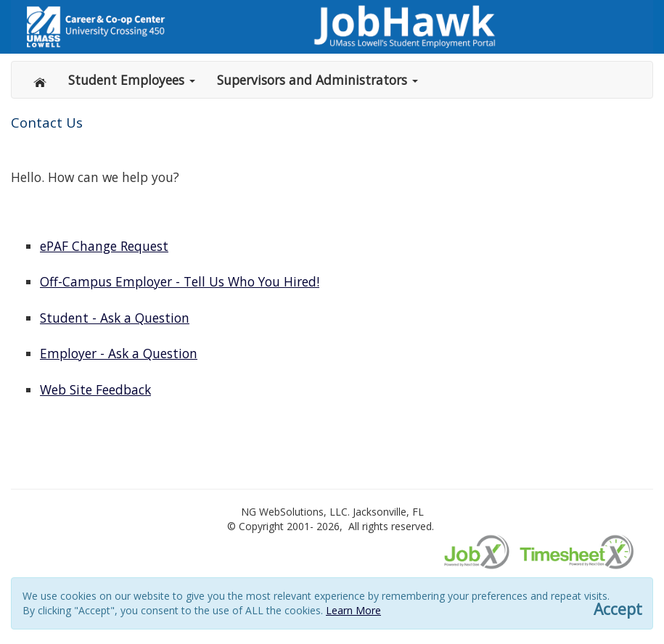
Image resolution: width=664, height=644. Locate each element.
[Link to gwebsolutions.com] (332, 27)
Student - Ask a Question (115, 318)
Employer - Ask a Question (119, 353)
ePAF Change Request (104, 246)
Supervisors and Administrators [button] (317, 80)
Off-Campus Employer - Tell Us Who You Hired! (180, 281)
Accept (618, 610)
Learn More (353, 610)
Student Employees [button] (132, 80)
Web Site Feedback (95, 389)
